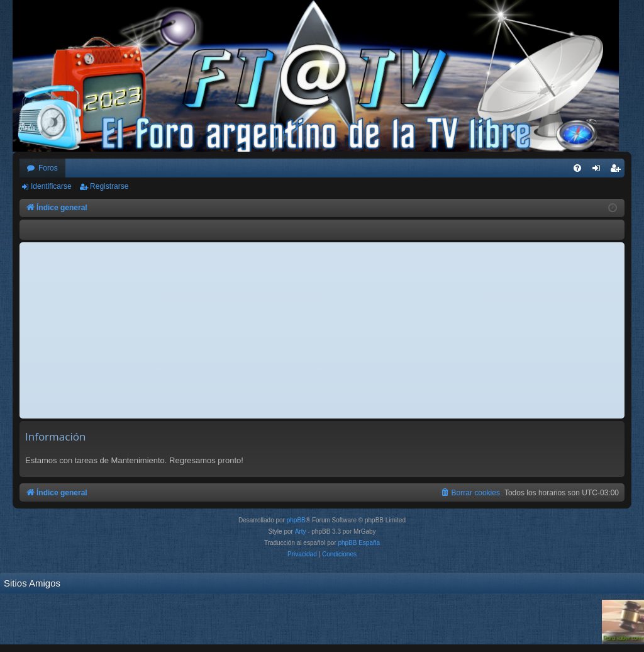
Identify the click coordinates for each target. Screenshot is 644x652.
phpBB (296, 520)
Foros (48, 168)
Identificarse (51, 186)
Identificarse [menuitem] (599, 171)
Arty (301, 531)
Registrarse (109, 186)
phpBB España (359, 543)
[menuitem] (577, 168)
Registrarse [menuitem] (618, 171)
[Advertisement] (322, 330)
